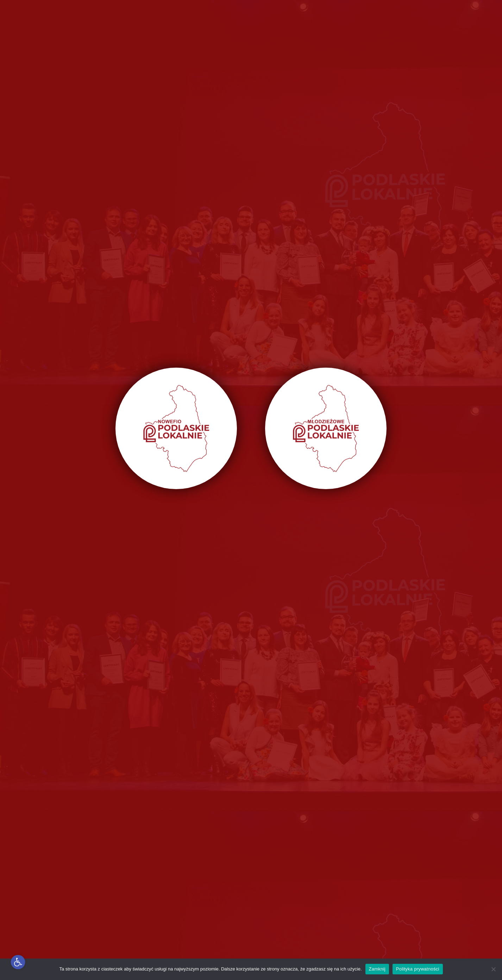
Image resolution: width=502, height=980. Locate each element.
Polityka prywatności (418, 969)
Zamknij (377, 969)
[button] (18, 962)
